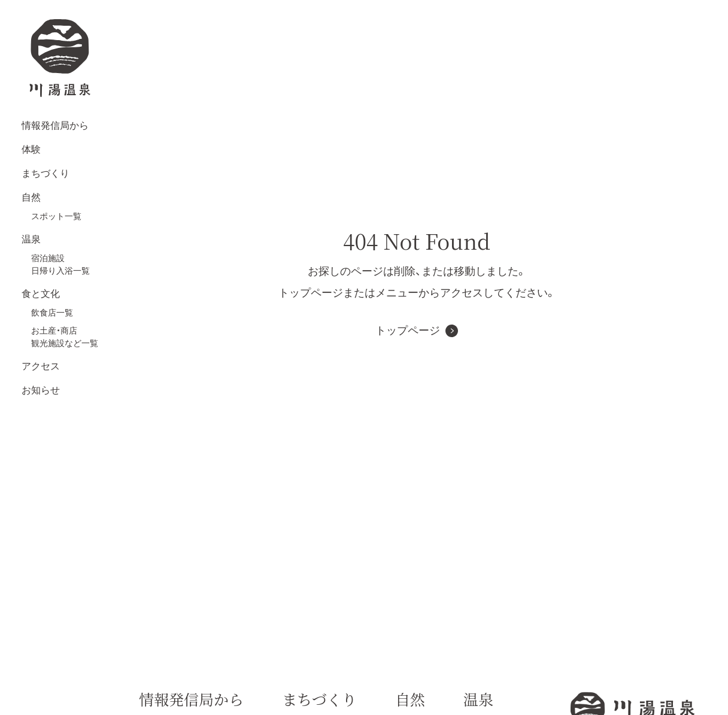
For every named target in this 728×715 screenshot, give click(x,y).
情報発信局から (55, 125)
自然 (31, 197)
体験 (31, 149)
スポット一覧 (56, 216)
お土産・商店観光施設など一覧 (65, 337)
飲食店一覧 (52, 313)
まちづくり (45, 173)
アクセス (41, 366)
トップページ (408, 331)
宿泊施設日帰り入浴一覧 (60, 264)
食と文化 (41, 294)
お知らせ (41, 390)
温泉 (31, 239)
